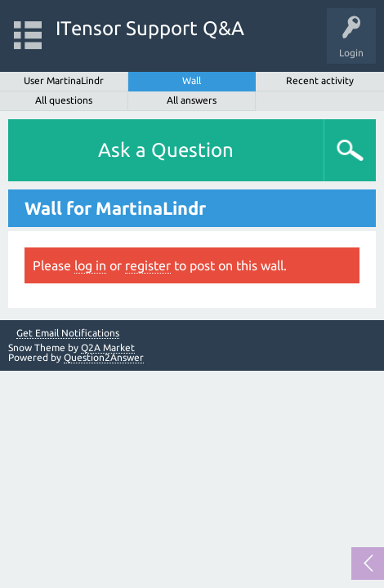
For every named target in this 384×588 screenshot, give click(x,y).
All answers (192, 100)
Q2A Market (108, 347)
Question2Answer (104, 357)
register (148, 265)
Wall (192, 80)
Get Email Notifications (68, 333)
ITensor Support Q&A (150, 28)
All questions (64, 100)
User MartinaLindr (64, 80)
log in (90, 265)
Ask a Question (166, 150)
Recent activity (320, 80)
